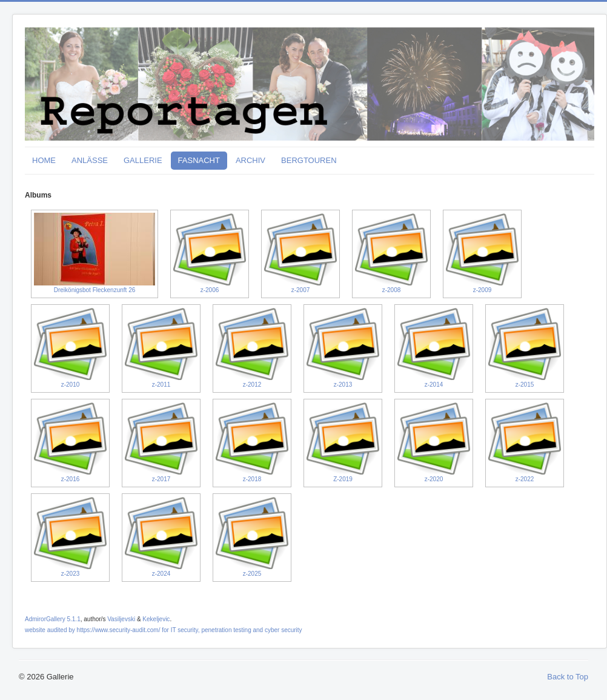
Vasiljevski (121, 619)
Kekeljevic (156, 619)
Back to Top (568, 677)
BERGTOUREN (309, 160)
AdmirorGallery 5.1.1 (53, 619)
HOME (44, 160)
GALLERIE (143, 160)
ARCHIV (250, 160)
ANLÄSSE (90, 160)
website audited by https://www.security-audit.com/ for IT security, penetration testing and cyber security (164, 630)
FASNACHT (199, 160)
